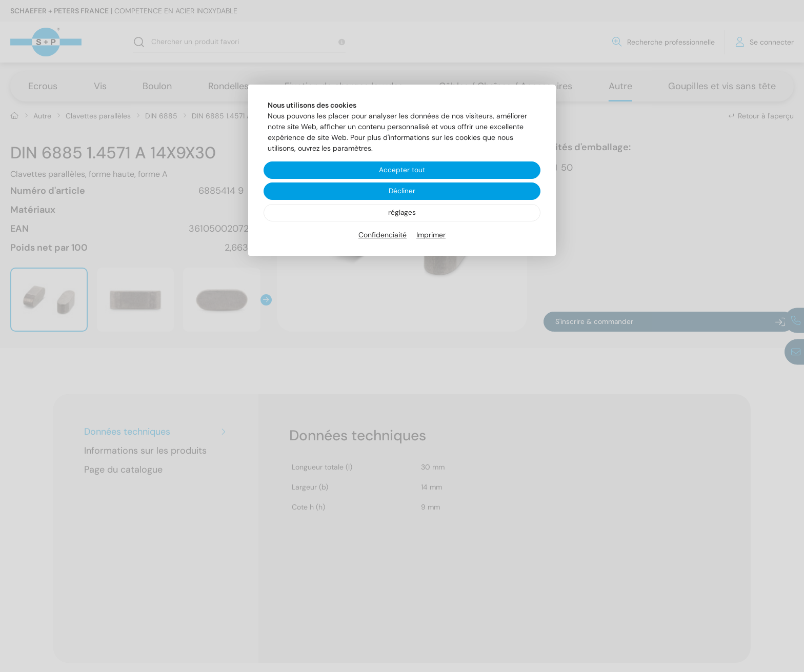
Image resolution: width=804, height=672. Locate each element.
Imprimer (431, 235)
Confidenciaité (383, 235)
